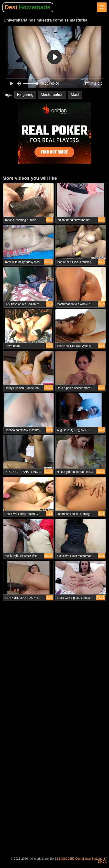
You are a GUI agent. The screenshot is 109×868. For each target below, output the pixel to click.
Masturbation (52, 95)
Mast (75, 95)
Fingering (25, 95)
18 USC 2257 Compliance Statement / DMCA (82, 860)
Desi (27, 7)
